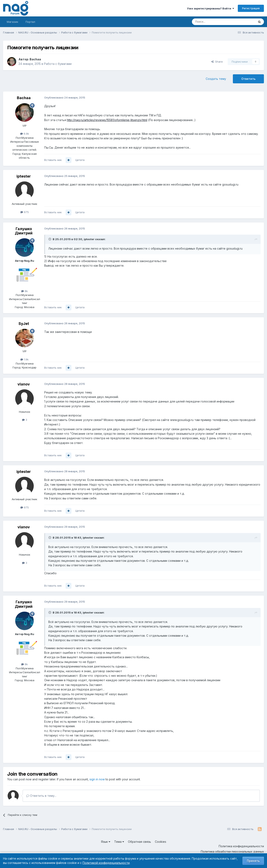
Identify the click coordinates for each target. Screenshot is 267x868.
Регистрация (251, 8)
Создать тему (216, 79)
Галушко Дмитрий (24, 231)
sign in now (97, 779)
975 (25, 212)
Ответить (248, 79)
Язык (106, 842)
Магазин (12, 22)
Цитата (80, 160)
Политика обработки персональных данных (232, 851)
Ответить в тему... (41, 796)
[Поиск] (212, 22)
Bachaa (35, 59)
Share (217, 62)
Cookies (161, 842)
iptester (24, 176)
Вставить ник (53, 160)
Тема (119, 842)
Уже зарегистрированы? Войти (211, 8)
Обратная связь (139, 842)
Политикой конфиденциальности (106, 863)
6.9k (25, 134)
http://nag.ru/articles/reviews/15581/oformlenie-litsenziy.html (107, 120)
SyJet (24, 324)
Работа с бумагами (58, 64)
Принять (253, 861)
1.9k (24, 359)
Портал (30, 22)
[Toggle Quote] (50, 239)
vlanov (24, 384)
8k (24, 291)
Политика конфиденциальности (241, 846)
